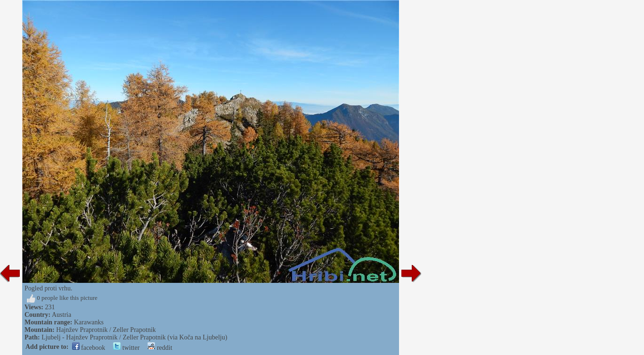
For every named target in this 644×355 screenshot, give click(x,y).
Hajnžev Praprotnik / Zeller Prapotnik (106, 330)
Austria (61, 315)
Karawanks (89, 322)
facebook (89, 348)
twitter (126, 348)
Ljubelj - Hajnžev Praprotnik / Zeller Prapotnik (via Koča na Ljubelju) (134, 337)
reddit (160, 348)
